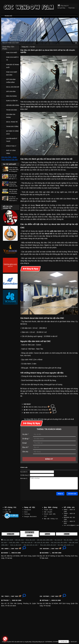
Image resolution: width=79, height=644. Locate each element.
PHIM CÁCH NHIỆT (12, 53)
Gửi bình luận (72, 494)
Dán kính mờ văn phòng (42, 541)
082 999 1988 (57, 552)
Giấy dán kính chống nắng (45, 539)
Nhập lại (60, 494)
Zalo (26, 512)
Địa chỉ (26, 447)
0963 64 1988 (16, 552)
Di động (26, 439)
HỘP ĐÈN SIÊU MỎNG (13, 105)
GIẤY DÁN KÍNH (11, 92)
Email (24, 443)
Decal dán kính (30, 539)
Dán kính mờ (58, 539)
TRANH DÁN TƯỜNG (12, 127)
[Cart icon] (59, 5)
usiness (67, 533)
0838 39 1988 (56, 599)
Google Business (30, 516)
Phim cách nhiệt (7, 539)
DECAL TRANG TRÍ (12, 122)
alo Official (10, 533)
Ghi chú (25, 452)
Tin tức (7, 510)
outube (47, 533)
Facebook (28, 510)
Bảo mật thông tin (51, 518)
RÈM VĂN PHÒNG (11, 96)
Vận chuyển (48, 512)
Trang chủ (25, 47)
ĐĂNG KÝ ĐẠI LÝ (11, 146)
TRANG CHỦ (8, 16)
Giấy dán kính (19, 539)
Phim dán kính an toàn (30, 544)
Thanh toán (48, 510)
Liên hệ (8, 512)
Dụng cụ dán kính (16, 544)
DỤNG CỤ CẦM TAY (12, 101)
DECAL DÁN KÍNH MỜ (13, 87)
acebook (30, 535)
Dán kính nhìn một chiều (59, 541)
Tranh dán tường (14, 541)
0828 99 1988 (17, 599)
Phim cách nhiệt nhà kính (48, 544)
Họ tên (25, 434)
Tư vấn (33, 47)
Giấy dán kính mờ (27, 541)
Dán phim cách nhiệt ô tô (66, 544)
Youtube (27, 514)
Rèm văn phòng (68, 539)
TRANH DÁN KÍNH (12, 110)
